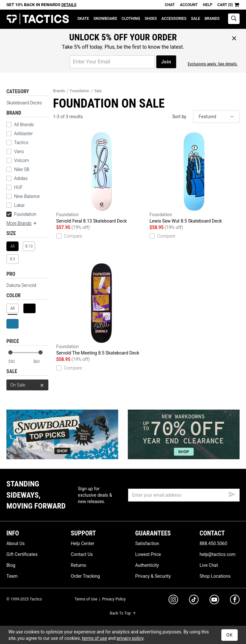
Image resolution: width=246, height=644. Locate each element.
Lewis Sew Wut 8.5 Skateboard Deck (195, 177)
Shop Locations (215, 576)
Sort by (179, 117)
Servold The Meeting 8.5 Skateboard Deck (101, 309)
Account (189, 5)
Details (69, 5)
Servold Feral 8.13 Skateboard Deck (101, 177)
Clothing (131, 19)
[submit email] (232, 493)
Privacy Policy (114, 599)
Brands (212, 19)
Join (166, 62)
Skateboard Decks (24, 103)
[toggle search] (234, 19)
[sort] (216, 117)
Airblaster (24, 134)
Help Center (82, 543)
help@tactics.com (217, 554)
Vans (19, 151)
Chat (170, 5)
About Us (16, 543)
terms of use (94, 638)
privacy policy (130, 638)
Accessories (174, 19)
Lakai (19, 205)
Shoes (151, 19)
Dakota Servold (21, 285)
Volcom (22, 160)
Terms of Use (86, 599)
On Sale (27, 385)
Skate (83, 19)
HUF (18, 187)
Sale (196, 19)
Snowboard (105, 19)
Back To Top (123, 613)
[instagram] (173, 600)
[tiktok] (194, 600)
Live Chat (209, 565)
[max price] (41, 362)
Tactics (38, 19)
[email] (184, 495)
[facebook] (235, 601)
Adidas (21, 178)
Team (12, 576)
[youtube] (214, 601)
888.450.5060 (213, 543)
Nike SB (22, 169)
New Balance (27, 196)
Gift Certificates (22, 554)
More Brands (22, 223)
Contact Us (82, 554)
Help (207, 5)
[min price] (16, 362)
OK (230, 635)
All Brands (24, 125)
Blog (11, 565)
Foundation (21, 214)
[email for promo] (112, 62)
